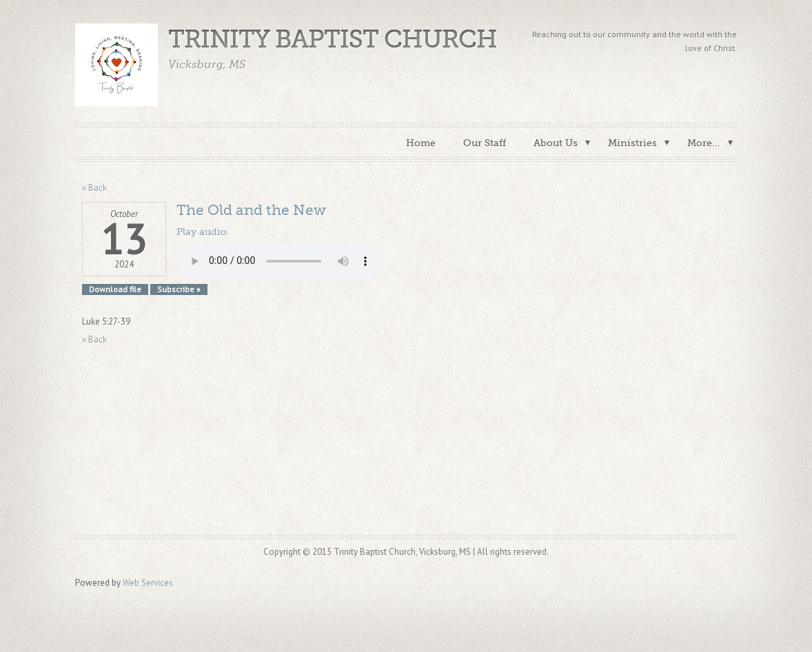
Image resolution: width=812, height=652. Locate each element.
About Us (556, 143)
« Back (94, 188)
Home (421, 143)
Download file (115, 289)
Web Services (148, 583)
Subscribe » (179, 289)
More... (704, 143)
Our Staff (485, 143)
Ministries (632, 143)
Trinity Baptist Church (333, 40)
